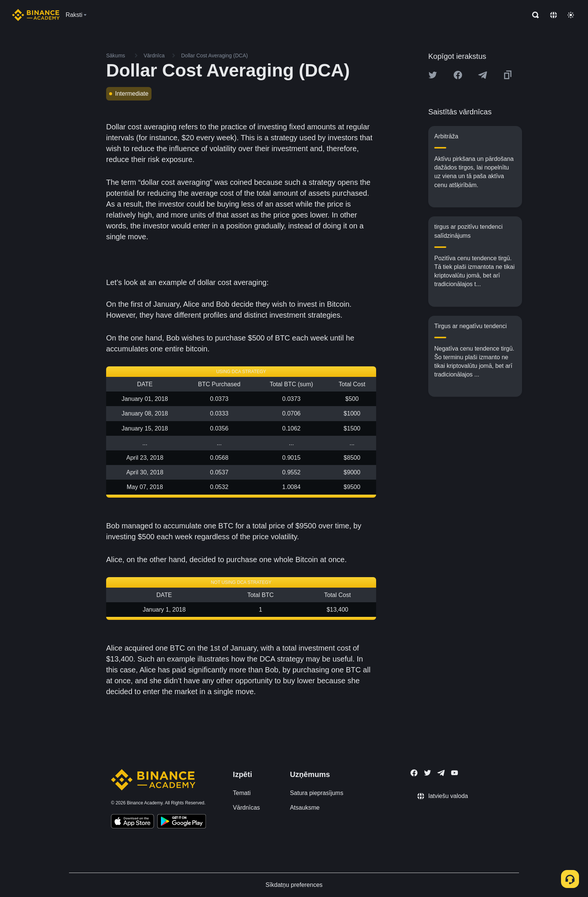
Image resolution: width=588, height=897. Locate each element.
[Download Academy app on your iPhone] (133, 822)
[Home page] (36, 15)
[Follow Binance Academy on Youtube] (454, 773)
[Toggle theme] (571, 15)
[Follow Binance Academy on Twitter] (427, 773)
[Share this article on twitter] (433, 75)
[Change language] (553, 15)
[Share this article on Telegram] (483, 75)
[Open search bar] (533, 15)
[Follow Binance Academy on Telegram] (441, 773)
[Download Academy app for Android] (181, 822)
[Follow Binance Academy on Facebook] (414, 773)
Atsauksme (305, 808)
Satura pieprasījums (316, 793)
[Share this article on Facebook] (458, 75)
